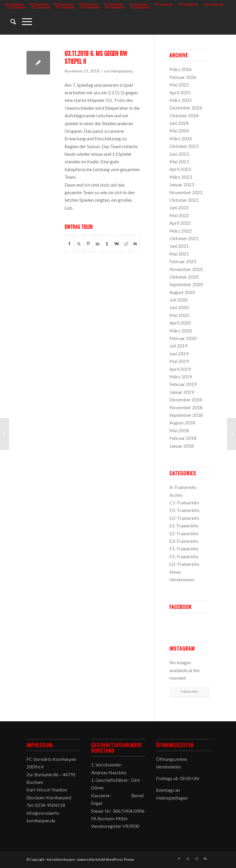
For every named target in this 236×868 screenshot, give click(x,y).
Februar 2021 (183, 261)
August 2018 (182, 423)
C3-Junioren (163, 4)
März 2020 (181, 331)
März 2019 (181, 377)
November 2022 (186, 192)
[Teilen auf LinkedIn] (98, 244)
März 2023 (181, 177)
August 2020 (182, 292)
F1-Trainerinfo (184, 549)
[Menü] (24, 22)
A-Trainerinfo (183, 487)
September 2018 (186, 415)
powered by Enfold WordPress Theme (106, 859)
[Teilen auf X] (79, 244)
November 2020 (186, 269)
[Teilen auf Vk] (117, 244)
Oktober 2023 (184, 146)
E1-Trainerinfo (184, 526)
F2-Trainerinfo (184, 556)
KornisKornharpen (61, 859)
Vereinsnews (182, 579)
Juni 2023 (179, 154)
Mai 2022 (179, 215)
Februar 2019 (183, 384)
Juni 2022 (179, 207)
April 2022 (180, 223)
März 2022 (181, 231)
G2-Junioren (140, 7)
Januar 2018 (182, 446)
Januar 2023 (182, 184)
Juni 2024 (179, 123)
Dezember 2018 (186, 400)
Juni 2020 (179, 307)
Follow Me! (190, 691)
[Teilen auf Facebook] (70, 244)
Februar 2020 (183, 338)
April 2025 (180, 92)
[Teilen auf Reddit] (126, 244)
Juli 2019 (178, 346)
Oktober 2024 (184, 115)
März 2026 (181, 69)
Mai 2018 (179, 430)
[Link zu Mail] (205, 859)
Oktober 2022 (184, 200)
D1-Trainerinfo (184, 510)
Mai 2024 (179, 131)
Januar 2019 (182, 392)
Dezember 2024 (186, 108)
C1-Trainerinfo (184, 503)
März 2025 (181, 100)
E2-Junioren (41, 7)
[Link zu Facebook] (179, 859)
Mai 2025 (179, 85)
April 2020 (180, 323)
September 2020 (186, 284)
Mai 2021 (179, 254)
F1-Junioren (66, 7)
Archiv (176, 495)
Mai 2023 (179, 161)
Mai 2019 (179, 361)
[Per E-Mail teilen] (135, 244)
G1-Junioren (115, 7)
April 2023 (180, 169)
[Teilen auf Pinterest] (88, 244)
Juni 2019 (179, 354)
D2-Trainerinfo (184, 518)
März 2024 (181, 138)
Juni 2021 (179, 246)
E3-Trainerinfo (184, 541)
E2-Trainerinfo (184, 533)
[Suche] (10, 22)
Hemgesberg (122, 71)
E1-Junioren (17, 7)
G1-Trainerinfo (184, 564)
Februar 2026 (183, 77)
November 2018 (186, 407)
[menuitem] (164, 4)
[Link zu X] (188, 859)
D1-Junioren (189, 4)
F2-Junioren (90, 7)
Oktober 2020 (184, 277)
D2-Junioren (214, 4)
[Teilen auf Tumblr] (107, 244)
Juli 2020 (178, 300)
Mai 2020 (179, 315)
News (175, 572)
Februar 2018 (183, 438)
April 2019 (180, 369)
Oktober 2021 (184, 238)
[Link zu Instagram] (196, 859)
